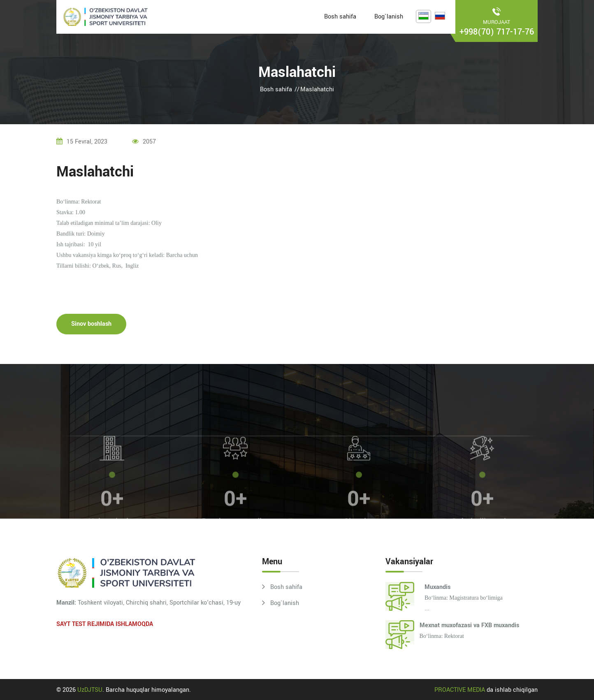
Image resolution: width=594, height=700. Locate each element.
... (481, 597)
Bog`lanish (389, 17)
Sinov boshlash (91, 327)
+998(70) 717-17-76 (497, 32)
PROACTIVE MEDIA (460, 690)
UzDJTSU (90, 690)
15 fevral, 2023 (82, 142)
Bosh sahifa (340, 17)
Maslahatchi (317, 89)
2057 (144, 142)
